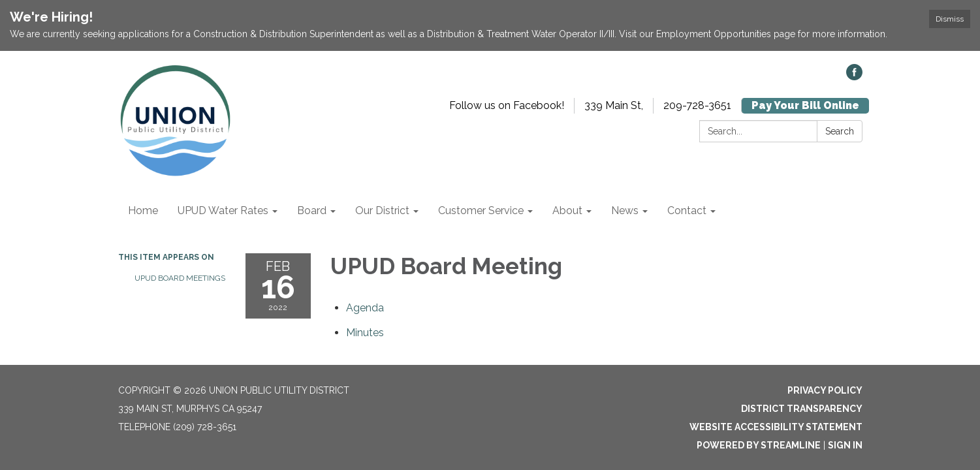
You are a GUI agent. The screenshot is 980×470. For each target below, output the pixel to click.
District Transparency (802, 409)
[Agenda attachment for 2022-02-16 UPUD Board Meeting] (365, 308)
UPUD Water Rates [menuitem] (223, 211)
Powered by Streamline (759, 445)
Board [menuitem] (312, 211)
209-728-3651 (697, 105)
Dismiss (950, 19)
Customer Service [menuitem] (481, 211)
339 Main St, (614, 105)
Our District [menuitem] (382, 211)
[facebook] (854, 77)
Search (840, 131)
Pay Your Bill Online (805, 105)
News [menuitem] (625, 211)
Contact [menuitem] (687, 211)
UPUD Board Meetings (180, 278)
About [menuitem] (567, 211)
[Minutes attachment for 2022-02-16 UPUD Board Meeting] (365, 333)
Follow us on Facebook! (507, 105)
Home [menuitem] (143, 211)
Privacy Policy (825, 390)
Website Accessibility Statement (776, 427)
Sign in (845, 445)
